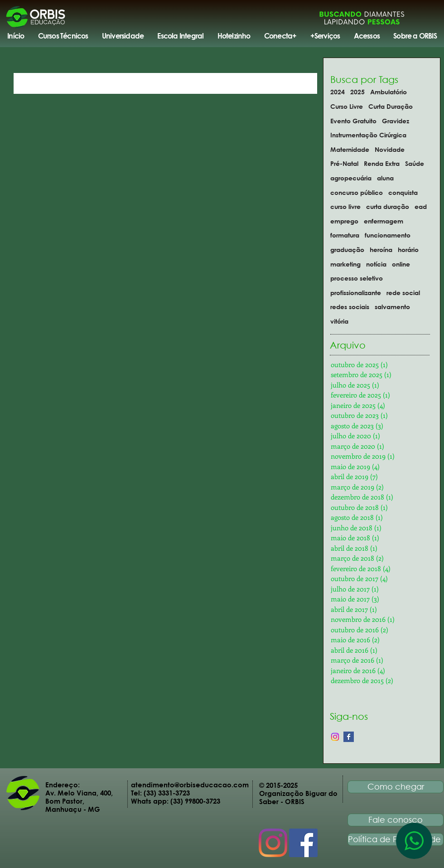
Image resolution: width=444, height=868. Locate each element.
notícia (376, 264)
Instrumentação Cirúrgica (368, 135)
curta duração (388, 206)
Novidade (390, 149)
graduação (347, 250)
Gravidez (396, 121)
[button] (63, 36)
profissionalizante (356, 293)
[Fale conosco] (396, 820)
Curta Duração (391, 106)
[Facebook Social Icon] (303, 843)
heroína (381, 250)
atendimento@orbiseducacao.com (190, 785)
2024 (338, 92)
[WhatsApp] (414, 841)
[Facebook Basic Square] (349, 737)
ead (421, 206)
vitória (339, 321)
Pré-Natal (344, 163)
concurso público (357, 192)
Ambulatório (388, 92)
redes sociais (350, 307)
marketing (345, 264)
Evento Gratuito (353, 121)
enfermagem (384, 221)
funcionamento (388, 235)
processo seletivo (357, 278)
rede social (403, 293)
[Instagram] (335, 737)
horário (408, 250)
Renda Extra (382, 163)
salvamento (392, 307)
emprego (344, 221)
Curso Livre (347, 106)
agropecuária (351, 178)
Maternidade (350, 149)
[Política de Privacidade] (396, 839)
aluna (385, 178)
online (401, 264)
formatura (345, 235)
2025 (357, 92)
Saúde (415, 163)
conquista (403, 192)
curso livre (345, 206)
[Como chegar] (396, 787)
